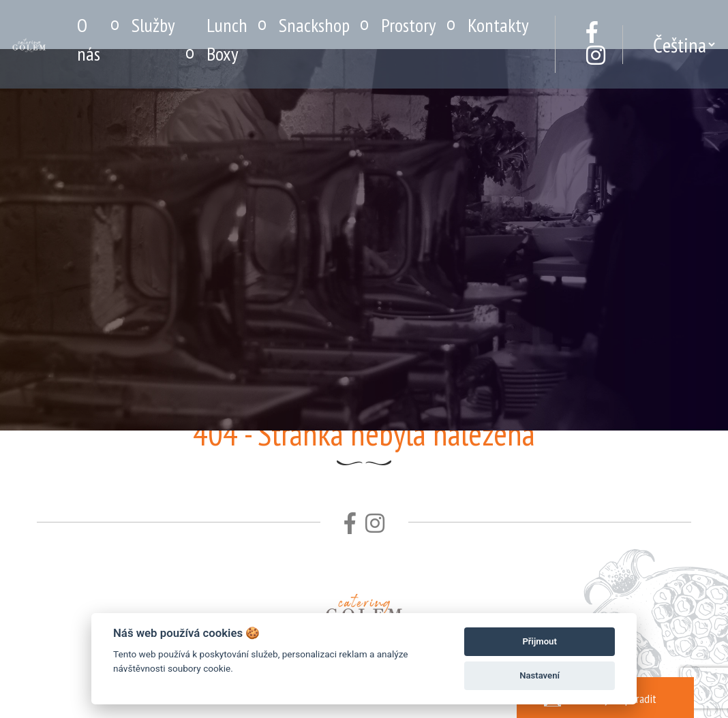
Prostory (409, 25)
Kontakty (498, 25)
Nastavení (540, 675)
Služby (153, 25)
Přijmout (539, 641)
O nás (89, 39)
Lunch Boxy (227, 39)
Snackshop (314, 25)
